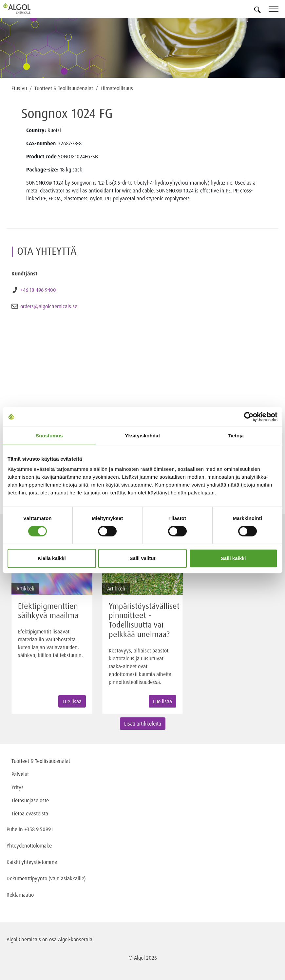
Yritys (18, 787)
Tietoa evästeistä (30, 813)
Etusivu (19, 88)
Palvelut (20, 774)
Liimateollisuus (117, 88)
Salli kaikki (233, 558)
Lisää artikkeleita (143, 724)
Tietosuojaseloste (30, 800)
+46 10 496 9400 (38, 290)
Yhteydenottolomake (29, 846)
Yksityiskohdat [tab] (142, 436)
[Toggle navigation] (277, 10)
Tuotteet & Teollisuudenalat (64, 88)
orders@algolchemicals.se (49, 306)
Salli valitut (142, 558)
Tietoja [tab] (236, 436)
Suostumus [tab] (49, 436)
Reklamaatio (20, 895)
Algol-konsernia (75, 939)
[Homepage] (25, 9)
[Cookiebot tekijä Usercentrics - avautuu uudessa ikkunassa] (249, 417)
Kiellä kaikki (52, 558)
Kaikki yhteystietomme (32, 862)
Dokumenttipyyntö (28, 878)
